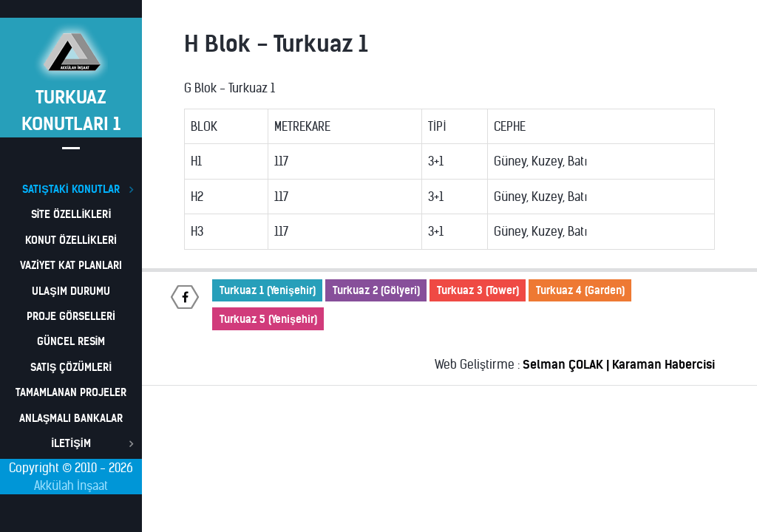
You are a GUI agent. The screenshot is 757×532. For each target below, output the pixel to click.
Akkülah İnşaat (71, 485)
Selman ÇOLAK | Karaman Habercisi (619, 364)
